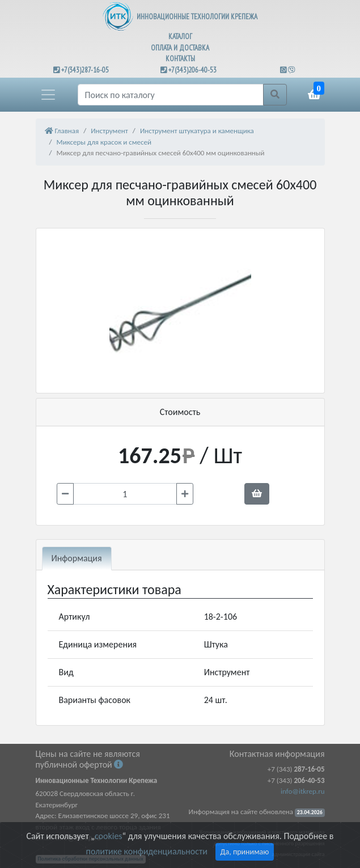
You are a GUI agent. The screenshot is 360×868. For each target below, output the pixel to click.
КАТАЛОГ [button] (180, 37)
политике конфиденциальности (147, 851)
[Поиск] (171, 95)
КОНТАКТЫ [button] (180, 59)
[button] (48, 95)
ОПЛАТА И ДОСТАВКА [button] (180, 48)
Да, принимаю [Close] (245, 852)
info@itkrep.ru (302, 791)
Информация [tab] (77, 558)
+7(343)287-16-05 (85, 70)
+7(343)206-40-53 (192, 70)
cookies (108, 836)
